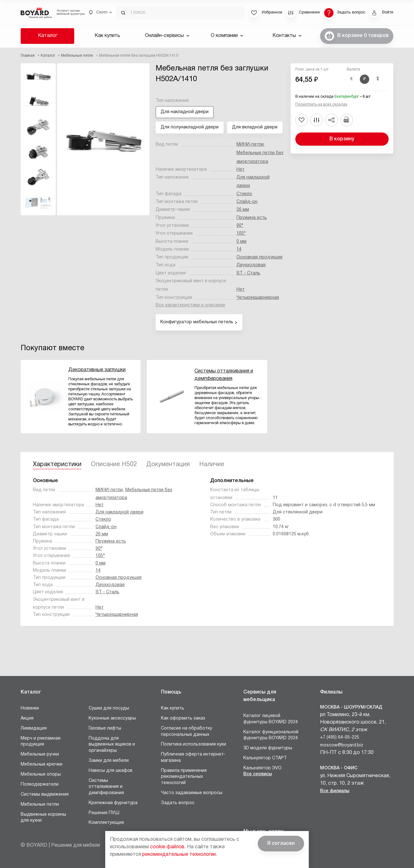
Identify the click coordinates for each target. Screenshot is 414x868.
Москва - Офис (339, 768)
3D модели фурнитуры (268, 748)
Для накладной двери (119, 512)
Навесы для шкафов (111, 771)
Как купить (107, 36)
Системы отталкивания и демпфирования (106, 787)
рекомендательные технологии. (180, 855)
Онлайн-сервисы (167, 36)
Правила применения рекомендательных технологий (184, 777)
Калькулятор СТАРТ (265, 758)
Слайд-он (247, 202)
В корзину (342, 139)
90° (240, 226)
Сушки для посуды (109, 708)
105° (241, 234)
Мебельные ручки (40, 754)
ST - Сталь (248, 273)
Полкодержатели (40, 785)
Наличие (212, 465)
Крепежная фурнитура (113, 803)
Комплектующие (106, 823)
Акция (27, 718)
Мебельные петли (40, 805)
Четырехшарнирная (258, 298)
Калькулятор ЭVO (262, 768)
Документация (168, 465)
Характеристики (57, 465)
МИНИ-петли (250, 145)
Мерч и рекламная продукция (41, 742)
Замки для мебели (109, 761)
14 (239, 249)
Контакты (287, 36)
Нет (241, 170)
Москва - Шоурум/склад (351, 707)
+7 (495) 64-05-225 (340, 738)
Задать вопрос (178, 803)
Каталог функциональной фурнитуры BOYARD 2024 (271, 735)
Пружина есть (252, 218)
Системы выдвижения (45, 795)
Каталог (48, 36)
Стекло (244, 194)
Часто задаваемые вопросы (192, 793)
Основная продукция (259, 257)
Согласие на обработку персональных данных (186, 732)
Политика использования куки (194, 744)
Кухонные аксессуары (112, 718)
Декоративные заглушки (97, 370)
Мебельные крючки (41, 764)
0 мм (241, 242)
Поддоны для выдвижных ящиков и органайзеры (112, 745)
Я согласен (281, 844)
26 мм (243, 210)
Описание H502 (114, 465)
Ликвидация (34, 728)
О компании (227, 36)
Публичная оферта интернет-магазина (193, 758)
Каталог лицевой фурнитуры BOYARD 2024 (271, 719)
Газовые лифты (105, 728)
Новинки (30, 708)
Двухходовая (251, 265)
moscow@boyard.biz (342, 745)
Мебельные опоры (41, 774)
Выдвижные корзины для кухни (43, 818)
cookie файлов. (168, 847)
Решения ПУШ (104, 813)
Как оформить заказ (183, 718)
